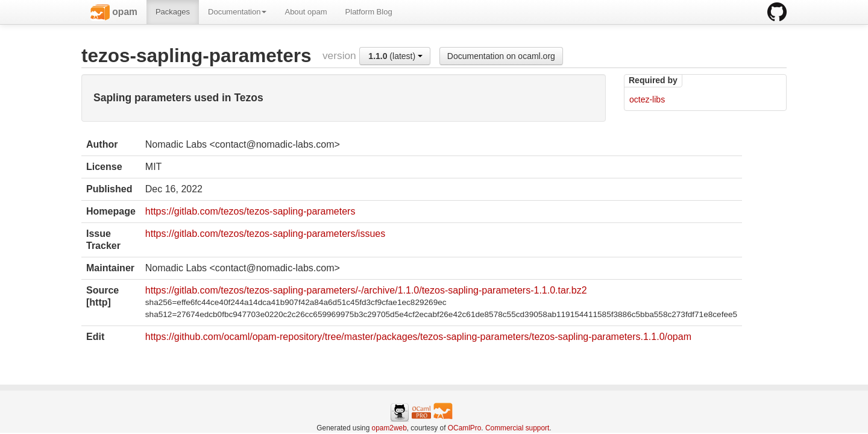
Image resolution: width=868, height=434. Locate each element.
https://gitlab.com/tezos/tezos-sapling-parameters (250, 211)
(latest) (395, 56)
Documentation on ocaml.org (501, 56)
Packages (173, 12)
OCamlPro (465, 428)
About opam (306, 12)
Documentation (237, 12)
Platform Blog (369, 12)
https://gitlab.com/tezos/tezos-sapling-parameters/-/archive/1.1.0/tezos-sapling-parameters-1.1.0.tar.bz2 (366, 290)
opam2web (389, 428)
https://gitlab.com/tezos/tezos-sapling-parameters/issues (265, 234)
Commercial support (517, 428)
